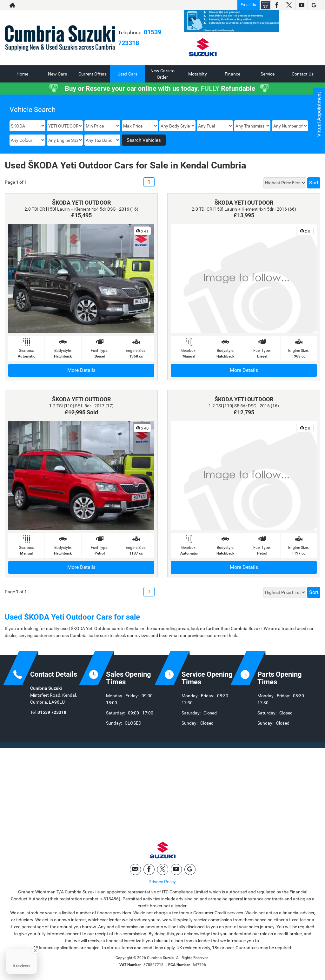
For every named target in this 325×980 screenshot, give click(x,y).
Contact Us (303, 74)
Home (22, 74)
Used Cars (127, 74)
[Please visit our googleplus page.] (314, 5)
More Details (81, 370)
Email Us (248, 5)
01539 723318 (52, 712)
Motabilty (198, 74)
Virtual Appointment (319, 114)
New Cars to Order (162, 74)
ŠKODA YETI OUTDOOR (81, 203)
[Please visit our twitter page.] (289, 5)
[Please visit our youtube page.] (301, 5)
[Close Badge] (35, 950)
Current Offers (93, 74)
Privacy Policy (162, 882)
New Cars (57, 74)
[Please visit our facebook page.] (277, 5)
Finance (232, 74)
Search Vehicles (144, 140)
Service (268, 74)
